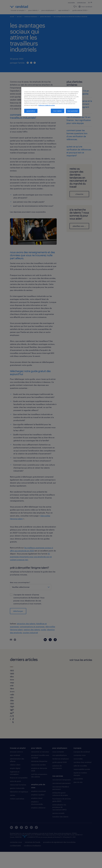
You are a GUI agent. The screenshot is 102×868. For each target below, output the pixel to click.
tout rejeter (58, 111)
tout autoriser (73, 111)
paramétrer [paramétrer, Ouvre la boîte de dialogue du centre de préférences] (31, 111)
